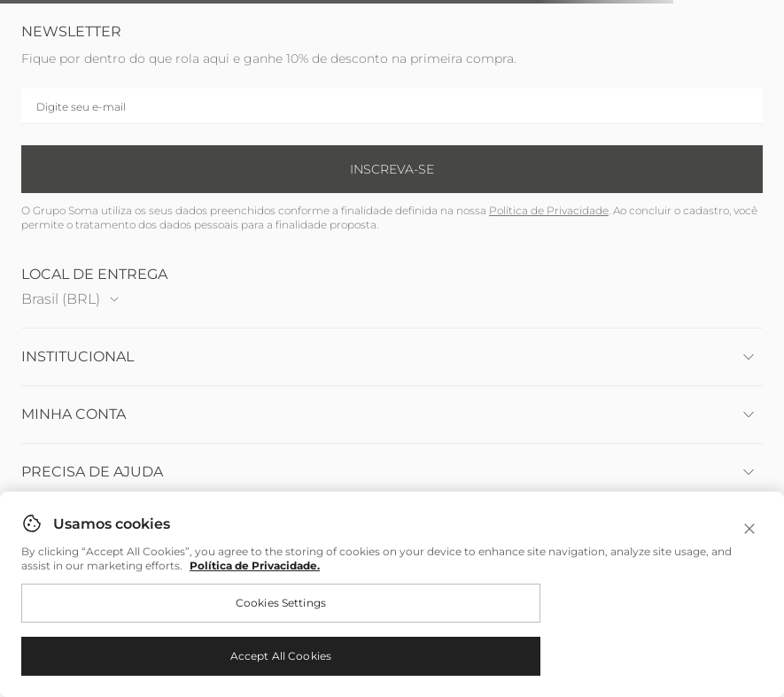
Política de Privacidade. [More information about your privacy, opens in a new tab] (255, 565)
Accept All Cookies (281, 656)
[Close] (749, 529)
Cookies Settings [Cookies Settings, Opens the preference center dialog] (281, 603)
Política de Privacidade (549, 210)
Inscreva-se (392, 169)
